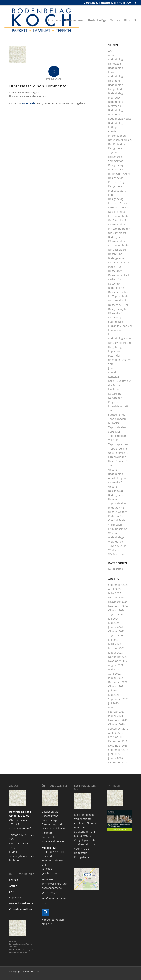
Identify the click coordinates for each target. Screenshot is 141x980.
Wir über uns (116, 554)
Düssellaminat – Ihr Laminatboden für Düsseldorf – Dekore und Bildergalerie (119, 250)
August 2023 (116, 635)
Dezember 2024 (118, 602)
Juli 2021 (113, 690)
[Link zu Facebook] (135, 3)
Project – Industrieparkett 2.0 (118, 406)
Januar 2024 (115, 627)
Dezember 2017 (118, 762)
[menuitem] (55, 20)
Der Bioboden (117, 144)
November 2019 (118, 720)
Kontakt (113, 372)
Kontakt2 (114, 377)
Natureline (115, 394)
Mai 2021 (114, 695)
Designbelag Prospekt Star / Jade (117, 191)
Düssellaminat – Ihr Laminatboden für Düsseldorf (119, 216)
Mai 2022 (114, 669)
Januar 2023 (115, 653)
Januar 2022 (115, 678)
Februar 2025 (116, 597)
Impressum (115, 351)
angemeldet (29, 103)
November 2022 (118, 661)
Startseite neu (117, 415)
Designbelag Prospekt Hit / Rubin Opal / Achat (120, 169)
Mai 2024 (114, 623)
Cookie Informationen (21, 909)
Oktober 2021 (116, 686)
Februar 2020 (116, 712)
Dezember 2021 (118, 682)
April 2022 (114, 674)
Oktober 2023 (116, 631)
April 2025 (114, 589)
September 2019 (118, 728)
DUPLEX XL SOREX (119, 207)
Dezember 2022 (118, 657)
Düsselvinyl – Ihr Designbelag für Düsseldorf (118, 309)
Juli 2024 (113, 619)
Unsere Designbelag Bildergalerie (116, 491)
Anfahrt (113, 55)
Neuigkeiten (116, 569)
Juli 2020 (113, 703)
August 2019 (116, 733)
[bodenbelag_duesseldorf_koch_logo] (43, 20)
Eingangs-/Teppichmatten (124, 326)
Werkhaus (114, 550)
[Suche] (135, 20)
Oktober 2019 (116, 724)
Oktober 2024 (116, 610)
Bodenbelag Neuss (120, 119)
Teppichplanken (118, 444)
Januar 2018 (115, 758)
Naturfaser (115, 398)
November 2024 (118, 606)
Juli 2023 (113, 640)
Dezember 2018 (118, 741)
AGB (111, 51)
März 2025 (115, 593)
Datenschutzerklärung (122, 140)
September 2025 (118, 585)
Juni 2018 (114, 754)
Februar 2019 (116, 737)
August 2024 (116, 614)
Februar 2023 (116, 648)
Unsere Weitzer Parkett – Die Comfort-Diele (118, 516)
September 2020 (118, 699)
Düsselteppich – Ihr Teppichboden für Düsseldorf (119, 296)
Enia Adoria (115, 330)
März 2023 (115, 644)
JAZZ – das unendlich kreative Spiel (120, 360)
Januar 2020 (115, 716)
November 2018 (118, 746)
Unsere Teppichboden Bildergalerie (117, 503)
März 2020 (115, 707)
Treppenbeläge (117, 449)
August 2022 (116, 665)
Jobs (111, 368)
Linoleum (114, 389)
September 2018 (118, 750)
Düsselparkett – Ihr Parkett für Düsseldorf (120, 267)
